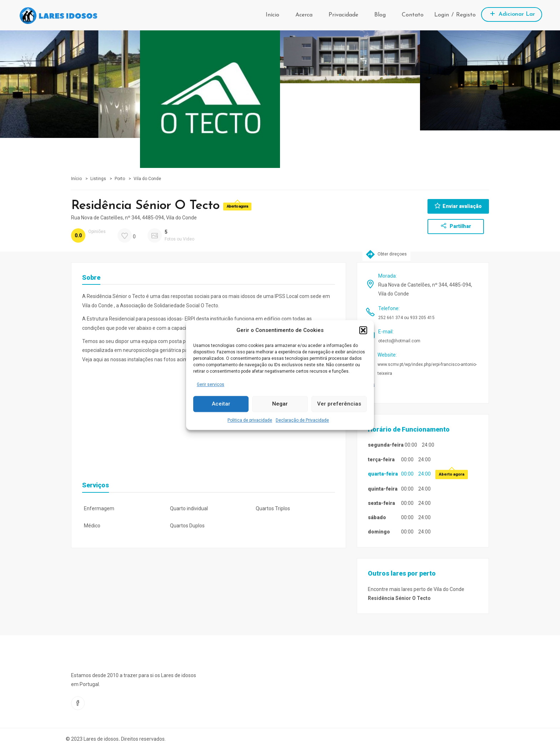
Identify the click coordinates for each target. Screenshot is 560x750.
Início (272, 15)
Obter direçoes (386, 254)
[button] (363, 330)
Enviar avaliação (458, 206)
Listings (98, 179)
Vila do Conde (147, 179)
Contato (413, 15)
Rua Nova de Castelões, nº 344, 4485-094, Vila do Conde (134, 218)
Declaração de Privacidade (302, 420)
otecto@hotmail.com (399, 341)
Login (442, 15)
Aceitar (221, 404)
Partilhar (456, 226)
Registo (466, 15)
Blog (380, 15)
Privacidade (343, 15)
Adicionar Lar (512, 13)
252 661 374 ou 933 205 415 (406, 318)
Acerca (304, 15)
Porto (120, 179)
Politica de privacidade (250, 420)
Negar (280, 404)
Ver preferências (339, 404)
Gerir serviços (211, 384)
